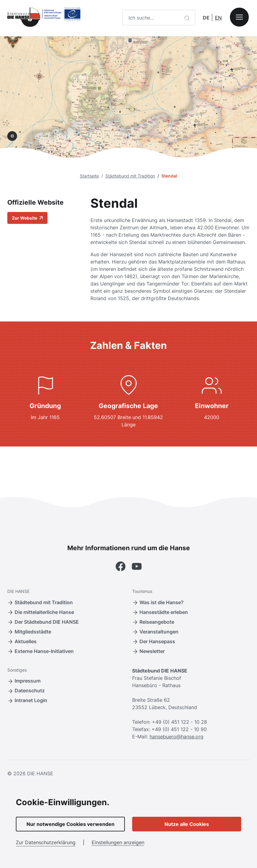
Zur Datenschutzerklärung (46, 842)
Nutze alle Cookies (187, 824)
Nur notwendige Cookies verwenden (70, 824)
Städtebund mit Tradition (130, 176)
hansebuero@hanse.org (176, 737)
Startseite (89, 176)
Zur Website (27, 218)
